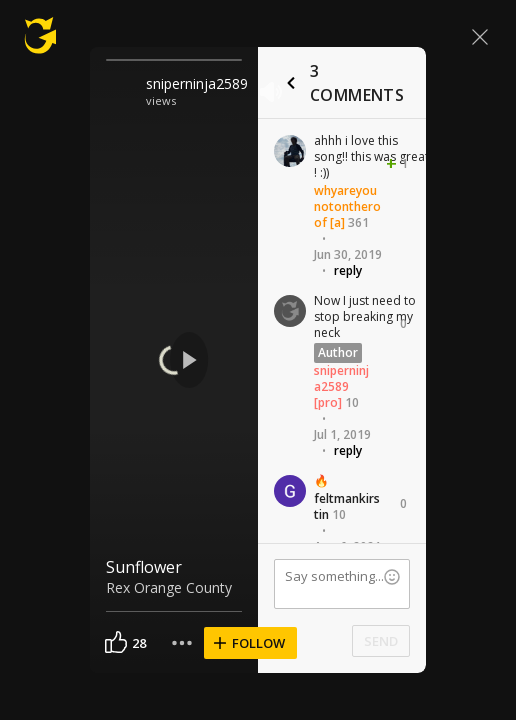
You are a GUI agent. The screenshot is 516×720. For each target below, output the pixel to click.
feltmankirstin (347, 506)
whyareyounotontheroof (347, 206)
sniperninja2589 (197, 83)
